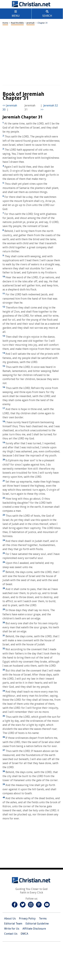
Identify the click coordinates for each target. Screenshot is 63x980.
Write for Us (12, 929)
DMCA (24, 934)
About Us (10, 919)
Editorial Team (13, 924)
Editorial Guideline (37, 924)
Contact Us (11, 934)
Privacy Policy (27, 919)
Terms (43, 919)
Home (5, 23)
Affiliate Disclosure (34, 929)
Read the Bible (17, 23)
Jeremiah (31, 23)
